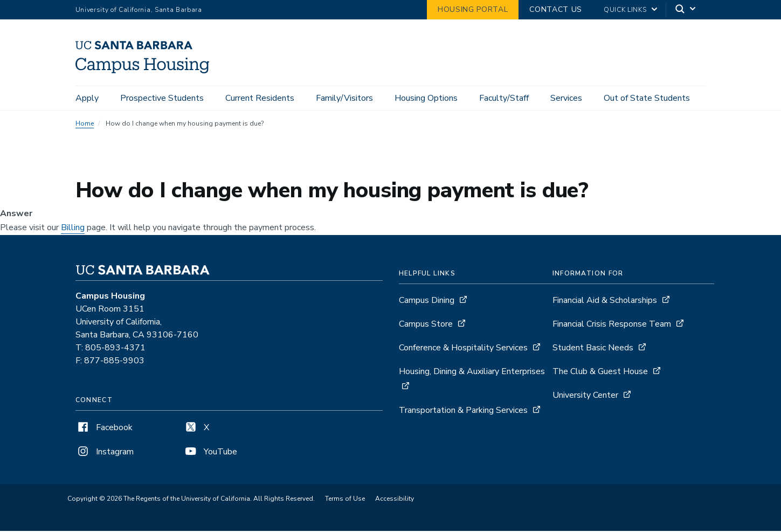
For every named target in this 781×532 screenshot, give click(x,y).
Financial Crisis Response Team (612, 326)
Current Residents (260, 98)
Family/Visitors (344, 98)
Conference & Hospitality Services (463, 349)
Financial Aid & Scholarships (605, 302)
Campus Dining (427, 302)
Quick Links (625, 10)
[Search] (686, 10)
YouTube (210, 453)
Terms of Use (345, 500)
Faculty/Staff (504, 98)
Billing (73, 229)
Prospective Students (162, 98)
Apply (87, 98)
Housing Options (426, 98)
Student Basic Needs (593, 349)
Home (85, 125)
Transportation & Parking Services (463, 412)
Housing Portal (473, 9)
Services (566, 98)
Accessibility (395, 500)
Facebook (104, 429)
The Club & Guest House (600, 373)
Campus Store (426, 326)
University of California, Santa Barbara (139, 10)
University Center (585, 397)
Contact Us (556, 9)
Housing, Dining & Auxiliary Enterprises (472, 373)
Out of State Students (647, 98)
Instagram (105, 453)
